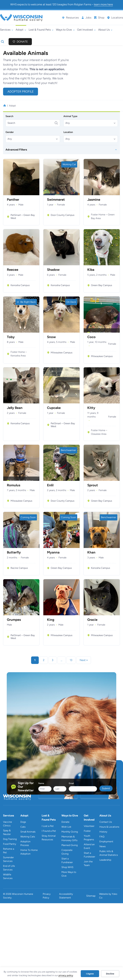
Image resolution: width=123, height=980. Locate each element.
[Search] (33, 123)
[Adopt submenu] (21, 30)
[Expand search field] (2, 42)
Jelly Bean (15, 408)
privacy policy (66, 975)
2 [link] (44, 660)
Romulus (14, 485)
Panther (13, 200)
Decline (110, 974)
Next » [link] (84, 660)
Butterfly (14, 552)
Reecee (13, 270)
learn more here (103, 4)
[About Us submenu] (105, 30)
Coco (91, 337)
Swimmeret (56, 200)
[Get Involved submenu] (86, 30)
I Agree (90, 974)
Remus (29, 481)
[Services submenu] (7, 30)
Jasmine (94, 200)
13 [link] (71, 660)
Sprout (93, 485)
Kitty (91, 408)
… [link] (61, 660)
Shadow (53, 270)
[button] (91, 123)
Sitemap (91, 896)
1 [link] (35, 660)
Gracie (92, 620)
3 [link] (53, 660)
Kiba (91, 270)
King (51, 620)
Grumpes (14, 620)
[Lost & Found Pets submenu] (41, 30)
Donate (22, 42)
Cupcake (54, 408)
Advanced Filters (16, 150)
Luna (109, 333)
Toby (11, 337)
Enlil (50, 485)
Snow (51, 337)
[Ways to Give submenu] (65, 30)
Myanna (53, 552)
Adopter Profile (21, 91)
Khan (91, 552)
